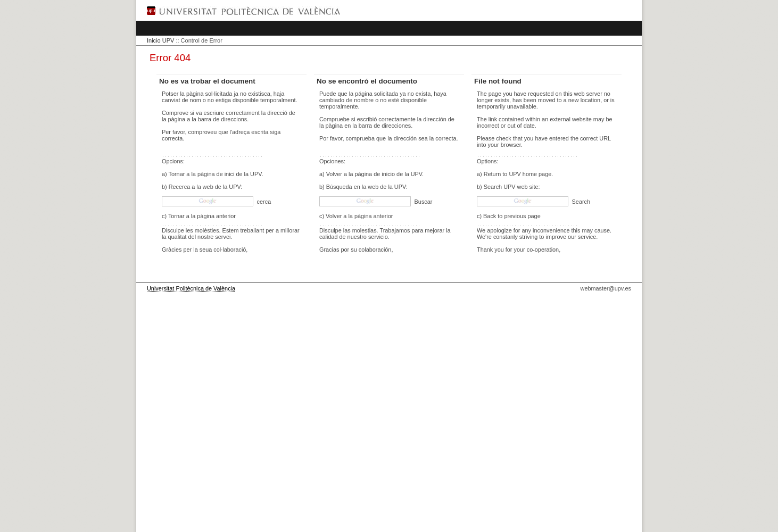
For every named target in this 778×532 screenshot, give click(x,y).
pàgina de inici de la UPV (230, 174)
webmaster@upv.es (606, 288)
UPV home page (530, 174)
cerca (263, 202)
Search (580, 202)
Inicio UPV (160, 40)
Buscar (423, 202)
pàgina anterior (216, 216)
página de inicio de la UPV (389, 174)
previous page (522, 216)
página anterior (374, 216)
